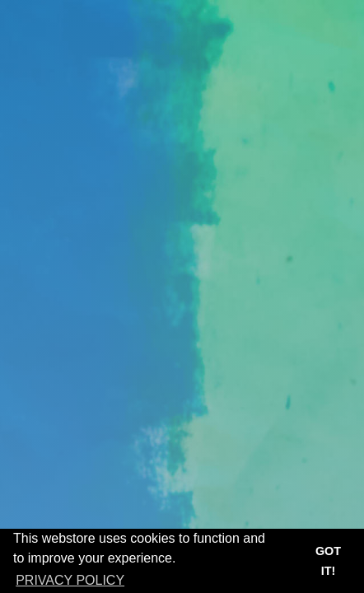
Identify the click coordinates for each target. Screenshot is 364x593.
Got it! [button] (328, 561)
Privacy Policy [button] (70, 580)
